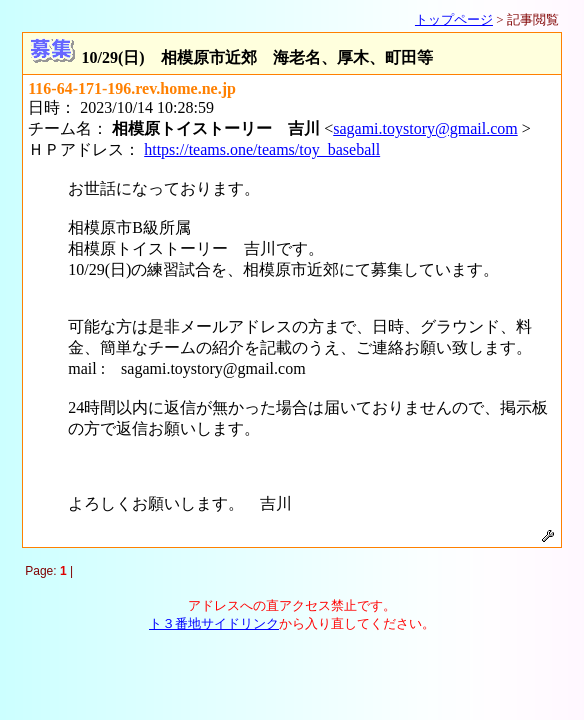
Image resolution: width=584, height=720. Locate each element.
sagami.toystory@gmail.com (425, 128)
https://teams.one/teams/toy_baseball (262, 149)
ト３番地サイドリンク (214, 623)
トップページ (454, 19)
